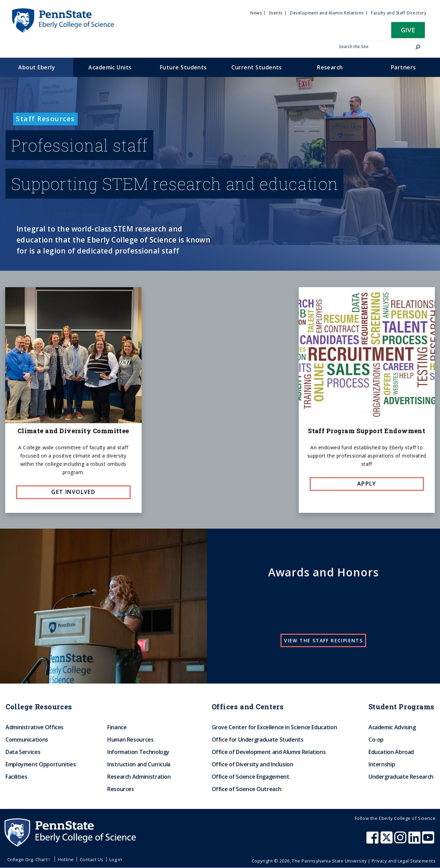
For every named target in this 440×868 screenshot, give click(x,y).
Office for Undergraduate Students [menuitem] (258, 740)
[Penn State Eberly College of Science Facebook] (373, 841)
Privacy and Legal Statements (404, 861)
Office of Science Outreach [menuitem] (247, 789)
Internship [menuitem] (382, 764)
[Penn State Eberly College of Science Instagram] (401, 841)
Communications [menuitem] (27, 740)
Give (408, 30)
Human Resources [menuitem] (130, 740)
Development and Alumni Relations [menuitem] (327, 13)
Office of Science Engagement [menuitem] (251, 777)
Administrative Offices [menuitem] (35, 727)
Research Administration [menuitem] (139, 777)
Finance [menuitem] (117, 727)
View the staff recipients (323, 640)
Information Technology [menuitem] (138, 752)
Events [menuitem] (276, 13)
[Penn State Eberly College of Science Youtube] (429, 841)
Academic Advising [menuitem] (392, 727)
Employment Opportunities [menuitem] (41, 764)
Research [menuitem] (330, 67)
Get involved (73, 492)
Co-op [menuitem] (376, 740)
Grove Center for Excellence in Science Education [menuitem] (274, 727)
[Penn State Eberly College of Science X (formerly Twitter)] (387, 841)
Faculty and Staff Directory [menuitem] (399, 13)
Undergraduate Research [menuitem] (401, 777)
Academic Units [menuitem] (110, 67)
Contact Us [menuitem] (92, 859)
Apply (367, 484)
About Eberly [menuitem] (37, 67)
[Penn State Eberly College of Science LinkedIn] (415, 841)
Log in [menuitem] (116, 859)
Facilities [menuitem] (16, 777)
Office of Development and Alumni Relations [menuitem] (269, 752)
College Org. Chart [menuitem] (30, 859)
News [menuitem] (256, 13)
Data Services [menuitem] (23, 752)
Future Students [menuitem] (183, 67)
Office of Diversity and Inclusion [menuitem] (252, 764)
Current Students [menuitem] (257, 67)
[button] (408, 32)
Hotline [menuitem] (66, 859)
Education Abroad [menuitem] (391, 752)
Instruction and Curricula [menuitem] (139, 764)
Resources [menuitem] (121, 789)
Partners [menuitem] (403, 67)
